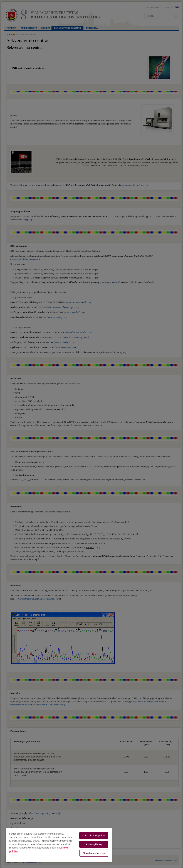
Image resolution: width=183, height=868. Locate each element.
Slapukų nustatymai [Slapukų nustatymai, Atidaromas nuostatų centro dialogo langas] (94, 853)
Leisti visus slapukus (94, 836)
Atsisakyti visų (94, 844)
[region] (59, 845)
